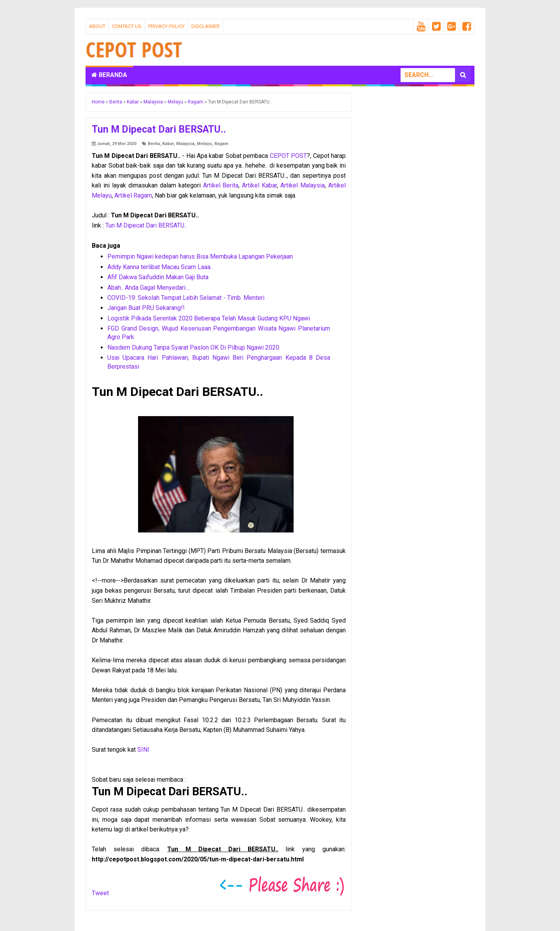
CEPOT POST (288, 156)
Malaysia (185, 144)
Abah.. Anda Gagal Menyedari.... (149, 288)
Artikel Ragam (133, 195)
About (97, 26)
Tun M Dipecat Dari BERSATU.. (146, 225)
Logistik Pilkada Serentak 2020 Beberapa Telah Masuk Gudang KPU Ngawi (209, 318)
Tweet (100, 893)
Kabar (168, 144)
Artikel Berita (221, 185)
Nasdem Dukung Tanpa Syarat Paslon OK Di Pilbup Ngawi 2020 (193, 347)
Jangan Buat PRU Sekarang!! (146, 308)
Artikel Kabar (259, 185)
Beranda (109, 75)
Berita (154, 144)
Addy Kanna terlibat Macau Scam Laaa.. (160, 267)
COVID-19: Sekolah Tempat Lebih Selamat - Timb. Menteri (186, 298)
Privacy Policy (166, 26)
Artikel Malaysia (303, 185)
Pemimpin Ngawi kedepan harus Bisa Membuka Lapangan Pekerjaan (200, 256)
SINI (143, 750)
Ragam (221, 144)
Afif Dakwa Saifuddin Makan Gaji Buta (158, 277)
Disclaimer (206, 26)
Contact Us (127, 26)
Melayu (204, 144)
